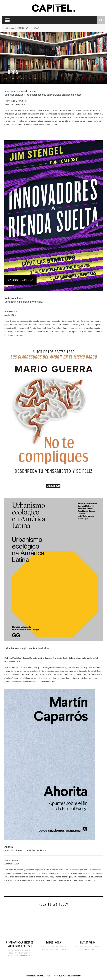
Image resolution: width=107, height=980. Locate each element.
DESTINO (55, 947)
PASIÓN (79, 949)
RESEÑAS (32, 79)
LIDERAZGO (21, 79)
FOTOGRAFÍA (14, 950)
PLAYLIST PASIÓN (88, 942)
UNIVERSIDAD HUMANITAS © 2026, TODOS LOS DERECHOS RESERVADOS (54, 976)
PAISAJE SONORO (53, 942)
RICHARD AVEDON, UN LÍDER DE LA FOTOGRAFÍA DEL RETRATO (19, 944)
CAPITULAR (10, 79)
